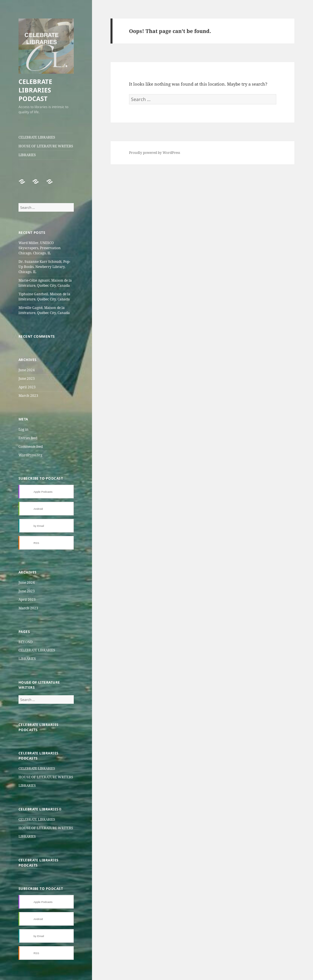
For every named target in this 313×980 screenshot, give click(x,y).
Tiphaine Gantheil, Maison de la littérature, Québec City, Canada (44, 297)
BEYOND (26, 642)
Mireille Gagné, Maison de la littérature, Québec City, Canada (44, 310)
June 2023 (27, 378)
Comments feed (31, 446)
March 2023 (28, 396)
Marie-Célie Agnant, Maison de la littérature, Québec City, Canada (45, 283)
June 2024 (27, 370)
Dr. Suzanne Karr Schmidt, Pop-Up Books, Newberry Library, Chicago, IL (44, 267)
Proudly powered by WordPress (155, 153)
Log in (23, 429)
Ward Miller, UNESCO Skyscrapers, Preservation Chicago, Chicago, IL (40, 248)
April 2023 (27, 387)
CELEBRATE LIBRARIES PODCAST (35, 90)
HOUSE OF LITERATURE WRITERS (46, 146)
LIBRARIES (27, 155)
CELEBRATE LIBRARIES (37, 137)
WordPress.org (30, 455)
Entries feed (28, 438)
